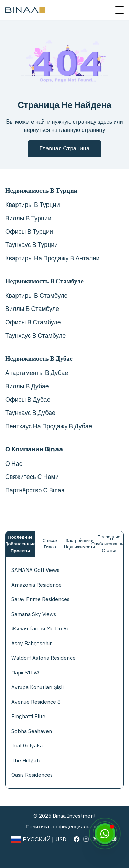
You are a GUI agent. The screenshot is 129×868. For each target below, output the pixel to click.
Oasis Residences (32, 775)
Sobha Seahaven (32, 731)
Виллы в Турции (28, 218)
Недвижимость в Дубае (39, 359)
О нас (14, 464)
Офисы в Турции (29, 232)
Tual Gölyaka (27, 746)
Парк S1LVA (25, 673)
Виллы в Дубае (27, 386)
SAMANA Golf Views (35, 570)
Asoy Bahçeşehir (31, 643)
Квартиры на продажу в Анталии (52, 258)
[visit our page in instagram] (86, 839)
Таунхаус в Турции (31, 245)
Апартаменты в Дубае (37, 373)
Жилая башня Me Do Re (41, 629)
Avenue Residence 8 (36, 702)
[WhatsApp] (105, 834)
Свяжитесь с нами (32, 477)
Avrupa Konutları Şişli (37, 687)
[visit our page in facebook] (77, 839)
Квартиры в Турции (33, 205)
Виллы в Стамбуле (32, 309)
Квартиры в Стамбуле (36, 296)
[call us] (107, 859)
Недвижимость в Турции (41, 191)
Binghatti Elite (28, 716)
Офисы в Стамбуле (33, 322)
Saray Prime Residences (40, 599)
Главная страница (65, 149)
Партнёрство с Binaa (35, 490)
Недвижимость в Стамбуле (44, 281)
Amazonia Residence (36, 585)
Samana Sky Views (34, 614)
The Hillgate (26, 760)
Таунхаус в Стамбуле (35, 336)
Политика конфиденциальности (64, 827)
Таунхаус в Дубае (30, 413)
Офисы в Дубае (28, 400)
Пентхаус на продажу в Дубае (49, 426)
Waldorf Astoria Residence (44, 658)
